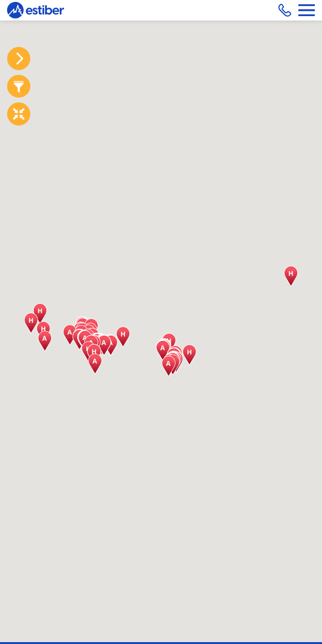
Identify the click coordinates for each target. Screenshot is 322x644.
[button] (123, 337)
